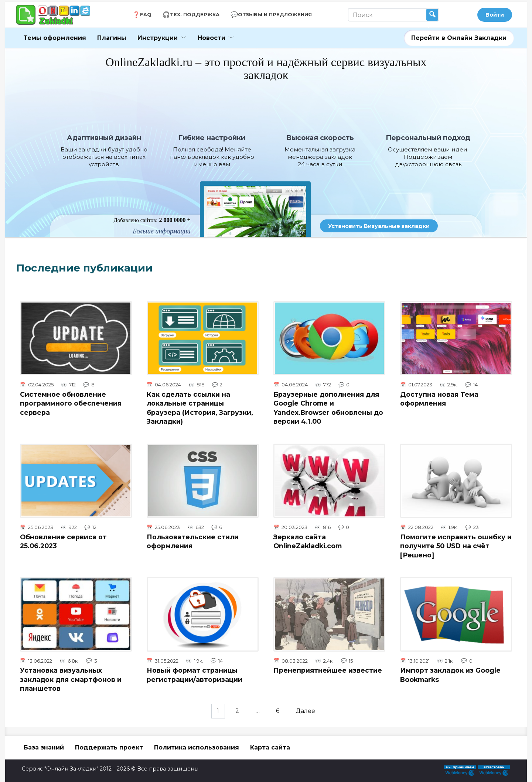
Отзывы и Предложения (275, 15)
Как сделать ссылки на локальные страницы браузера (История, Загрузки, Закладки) (200, 408)
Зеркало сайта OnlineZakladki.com (308, 541)
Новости (212, 38)
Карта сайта (270, 747)
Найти (432, 15)
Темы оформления (55, 38)
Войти (495, 15)
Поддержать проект (109, 747)
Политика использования (197, 747)
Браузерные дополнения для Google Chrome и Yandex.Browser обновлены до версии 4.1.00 (328, 408)
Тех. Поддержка (195, 15)
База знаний (44, 747)
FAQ (146, 15)
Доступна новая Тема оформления (439, 399)
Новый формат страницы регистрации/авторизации (195, 675)
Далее (306, 711)
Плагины (112, 38)
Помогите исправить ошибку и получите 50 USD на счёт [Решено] (456, 546)
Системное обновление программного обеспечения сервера (71, 403)
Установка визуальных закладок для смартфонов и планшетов (71, 679)
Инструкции (158, 38)
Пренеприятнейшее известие (328, 670)
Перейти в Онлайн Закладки (459, 38)
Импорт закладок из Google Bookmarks (450, 675)
